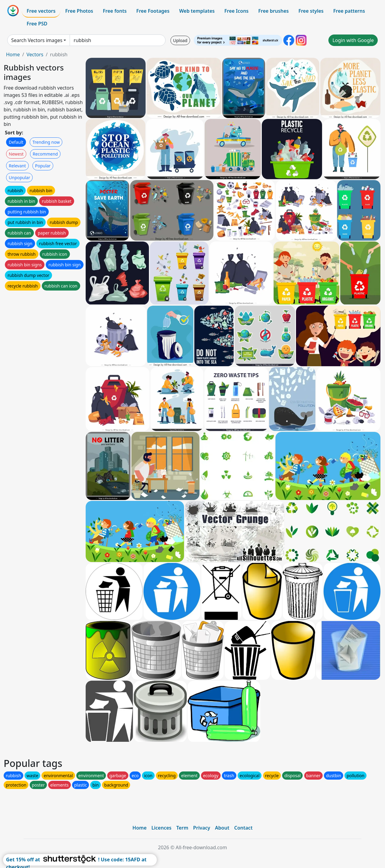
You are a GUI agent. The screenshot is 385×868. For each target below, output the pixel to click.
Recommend (45, 154)
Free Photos (79, 11)
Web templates (197, 11)
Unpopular (19, 178)
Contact (244, 828)
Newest (16, 154)
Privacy (202, 828)
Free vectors (41, 11)
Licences (161, 828)
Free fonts (115, 11)
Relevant (17, 166)
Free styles (311, 11)
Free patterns (349, 11)
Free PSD (37, 24)
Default (16, 142)
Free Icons (236, 11)
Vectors (35, 54)
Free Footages (153, 11)
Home (13, 54)
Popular (43, 166)
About (222, 828)
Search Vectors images (37, 40)
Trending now (46, 142)
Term (182, 828)
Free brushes (273, 11)
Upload (180, 40)
